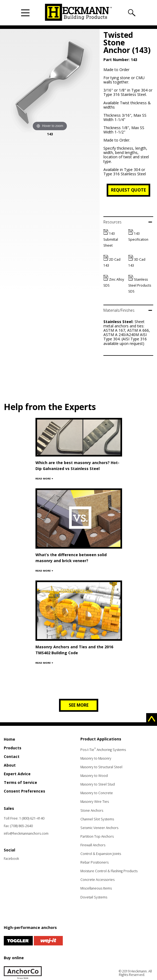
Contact (12, 756)
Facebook (11, 859)
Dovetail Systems (94, 897)
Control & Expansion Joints (101, 854)
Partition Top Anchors (97, 836)
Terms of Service (20, 782)
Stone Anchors (92, 810)
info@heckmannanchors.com (26, 833)
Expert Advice (17, 774)
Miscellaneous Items (96, 888)
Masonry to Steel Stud (98, 784)
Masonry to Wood (94, 776)
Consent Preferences (24, 791)
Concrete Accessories (97, 880)
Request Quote (128, 190)
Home (9, 739)
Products (13, 748)
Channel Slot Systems (97, 819)
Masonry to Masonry (96, 758)
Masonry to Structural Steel (101, 767)
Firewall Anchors (93, 845)
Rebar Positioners (94, 862)
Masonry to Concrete (97, 793)
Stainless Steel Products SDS (140, 285)
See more (79, 705)
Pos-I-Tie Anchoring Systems (103, 750)
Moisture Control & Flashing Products (109, 871)
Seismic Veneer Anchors (99, 828)
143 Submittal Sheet (111, 239)
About (10, 765)
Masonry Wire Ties (95, 802)
